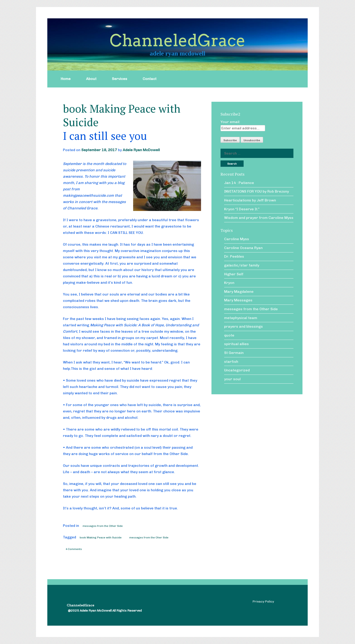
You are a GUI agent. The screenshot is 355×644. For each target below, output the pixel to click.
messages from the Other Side (103, 526)
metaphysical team (241, 318)
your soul (232, 379)
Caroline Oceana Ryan (243, 248)
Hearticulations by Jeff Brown (250, 200)
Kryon (229, 283)
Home (66, 79)
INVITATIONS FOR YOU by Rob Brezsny (257, 191)
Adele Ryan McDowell (141, 150)
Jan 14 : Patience (239, 183)
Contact (150, 79)
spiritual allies (236, 344)
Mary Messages (238, 300)
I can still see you (105, 136)
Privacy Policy (263, 602)
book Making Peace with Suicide (101, 537)
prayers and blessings (243, 326)
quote (229, 335)
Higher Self (234, 274)
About (91, 79)
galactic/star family (242, 265)
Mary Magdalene (239, 292)
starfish (231, 362)
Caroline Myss (237, 239)
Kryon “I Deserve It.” (242, 209)
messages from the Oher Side (149, 537)
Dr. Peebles (234, 256)
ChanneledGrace (177, 40)
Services (120, 79)
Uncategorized (237, 370)
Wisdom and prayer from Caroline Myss (259, 218)
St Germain (234, 353)
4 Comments (74, 549)
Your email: (230, 122)
